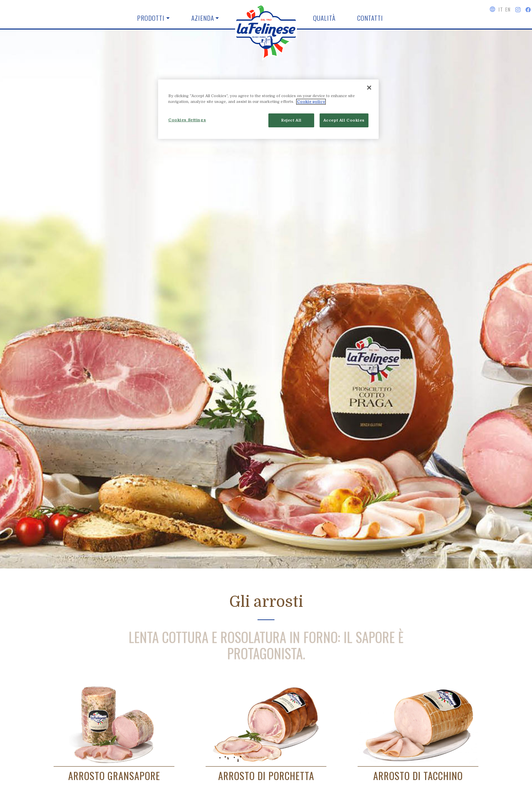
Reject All (291, 120)
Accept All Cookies (344, 120)
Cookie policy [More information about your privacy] (311, 102)
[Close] (369, 88)
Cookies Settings (187, 120)
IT (501, 9)
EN (508, 9)
